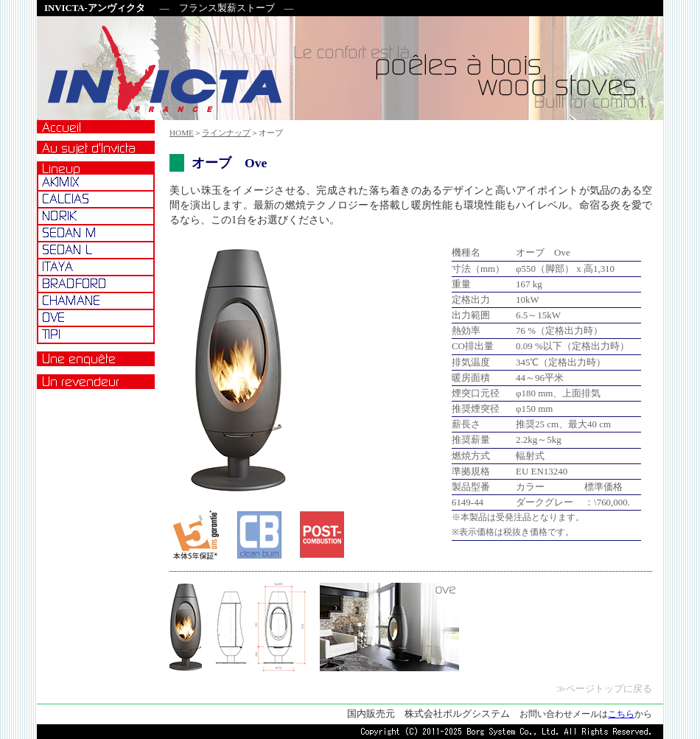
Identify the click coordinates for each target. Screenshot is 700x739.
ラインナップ (226, 133)
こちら (621, 714)
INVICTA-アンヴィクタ (95, 8)
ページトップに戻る (609, 689)
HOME (182, 133)
